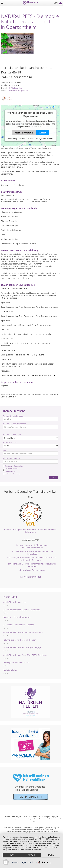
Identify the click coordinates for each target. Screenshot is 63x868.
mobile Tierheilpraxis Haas (14, 602)
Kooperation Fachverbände (37, 819)
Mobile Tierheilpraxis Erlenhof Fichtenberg (21, 610)
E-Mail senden (16, 88)
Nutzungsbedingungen (50, 817)
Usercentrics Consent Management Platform (36, 139)
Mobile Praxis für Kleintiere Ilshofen (18, 625)
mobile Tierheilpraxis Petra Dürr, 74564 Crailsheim (25, 655)
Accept (43, 133)
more (51, 855)
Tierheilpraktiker (10, 670)
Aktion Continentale (56, 819)
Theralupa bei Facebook (32, 817)
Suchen (53, 478)
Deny (12, 855)
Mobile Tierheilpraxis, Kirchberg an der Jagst (22, 647)
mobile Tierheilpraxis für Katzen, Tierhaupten (23, 632)
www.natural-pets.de (19, 91)
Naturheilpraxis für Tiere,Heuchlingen (19, 640)
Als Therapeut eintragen (12, 817)
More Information (24, 133)
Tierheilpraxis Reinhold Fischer (16, 663)
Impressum (22, 819)
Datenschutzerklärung (8, 819)
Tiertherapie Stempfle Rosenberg (17, 617)
